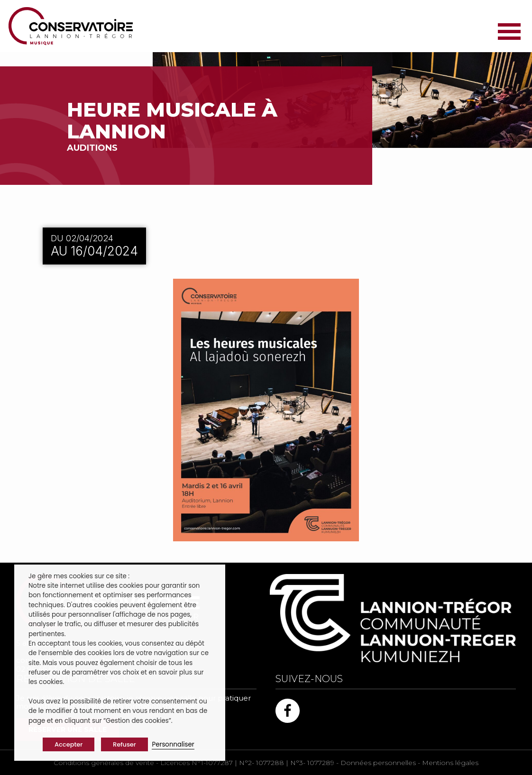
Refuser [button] (124, 744)
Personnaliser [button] (173, 744)
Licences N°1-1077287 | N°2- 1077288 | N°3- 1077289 (247, 763)
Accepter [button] (69, 744)
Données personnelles (378, 763)
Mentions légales (450, 763)
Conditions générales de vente (104, 763)
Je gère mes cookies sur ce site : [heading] (79, 576)
